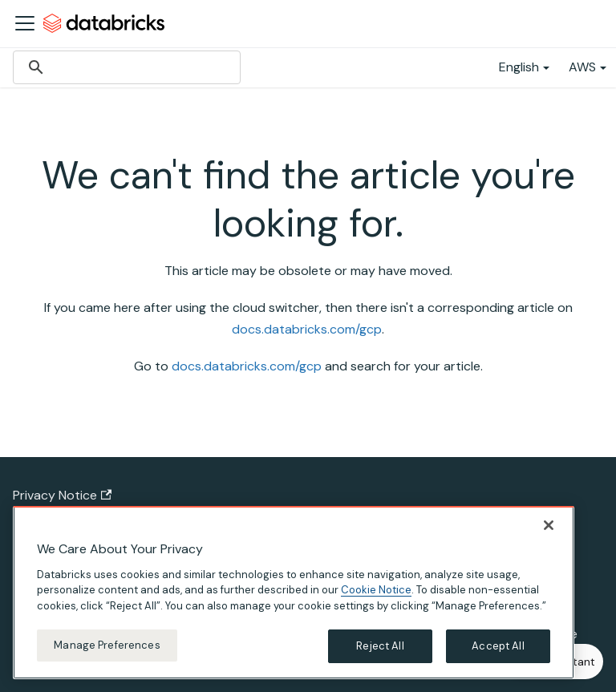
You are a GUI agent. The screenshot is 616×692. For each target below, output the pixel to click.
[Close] (549, 525)
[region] (294, 593)
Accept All (498, 646)
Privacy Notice (62, 495)
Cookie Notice (376, 590)
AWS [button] (582, 67)
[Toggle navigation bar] (25, 23)
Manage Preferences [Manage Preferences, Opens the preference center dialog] (107, 645)
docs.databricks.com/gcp (307, 329)
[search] (124, 67)
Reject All (380, 646)
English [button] (519, 67)
